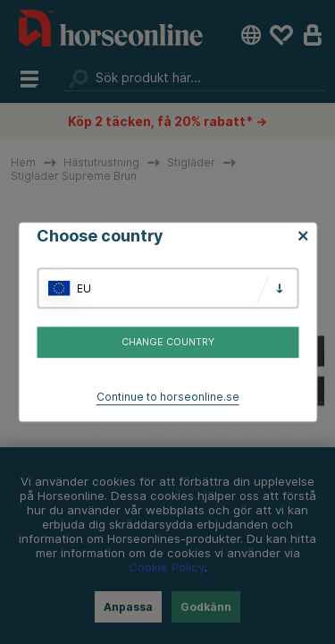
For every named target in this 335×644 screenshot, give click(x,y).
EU (84, 288)
